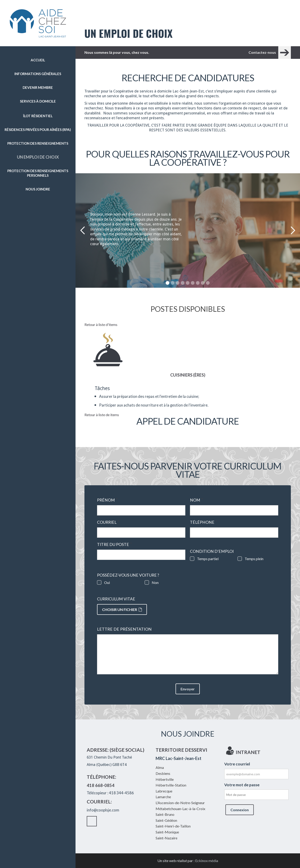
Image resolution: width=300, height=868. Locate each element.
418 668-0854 (101, 785)
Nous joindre (38, 189)
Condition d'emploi (212, 551)
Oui (107, 582)
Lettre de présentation (124, 629)
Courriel (108, 522)
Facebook (33, 204)
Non (155, 582)
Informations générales (38, 74)
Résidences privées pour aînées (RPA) (38, 130)
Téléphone (204, 522)
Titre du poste (114, 545)
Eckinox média (207, 861)
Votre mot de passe (242, 785)
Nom (196, 500)
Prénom (107, 500)
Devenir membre (38, 87)
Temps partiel (208, 559)
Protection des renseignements (38, 143)
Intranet (42, 204)
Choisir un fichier (122, 609)
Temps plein (254, 559)
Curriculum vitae (116, 599)
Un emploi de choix (38, 157)
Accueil (38, 60)
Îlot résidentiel (38, 116)
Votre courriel (237, 764)
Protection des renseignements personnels (38, 173)
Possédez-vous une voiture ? (128, 575)
